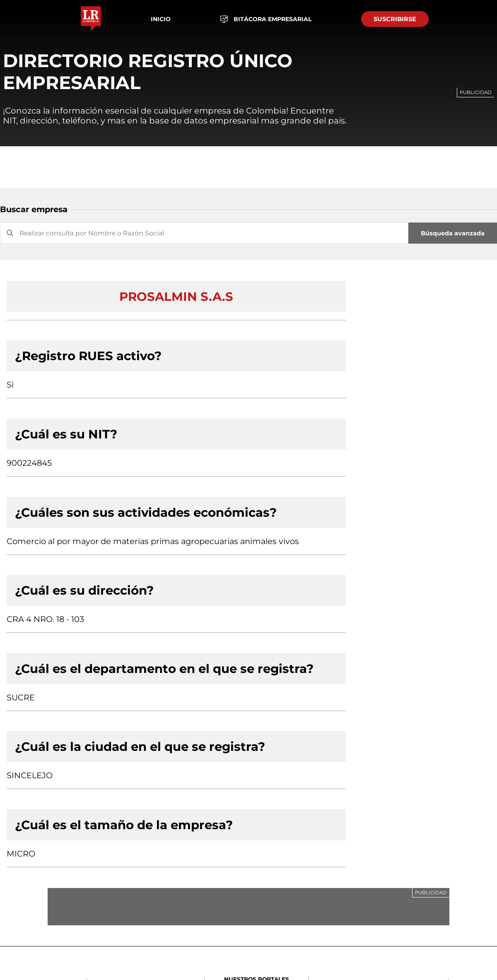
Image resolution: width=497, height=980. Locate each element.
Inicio (161, 19)
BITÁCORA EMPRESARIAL (266, 19)
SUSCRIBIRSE (395, 19)
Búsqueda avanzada (453, 233)
